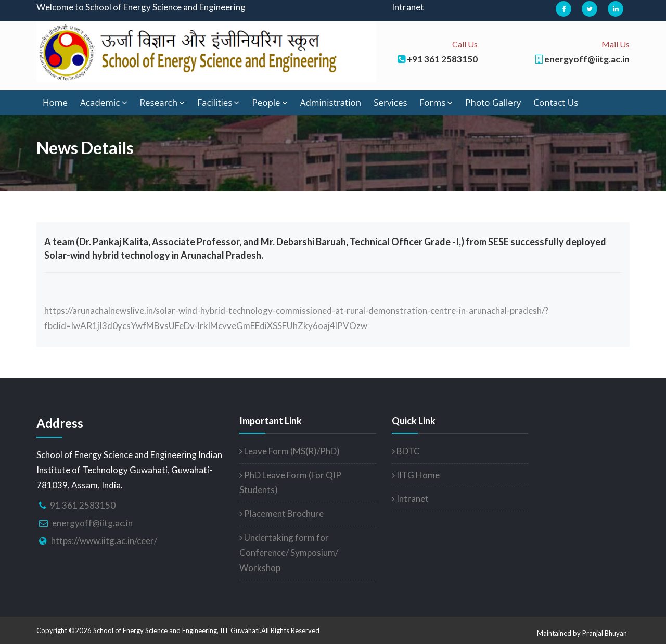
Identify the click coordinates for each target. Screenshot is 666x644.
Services (390, 102)
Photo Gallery (493, 102)
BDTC (406, 451)
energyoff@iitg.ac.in (92, 523)
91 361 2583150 (83, 505)
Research (163, 102)
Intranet (408, 7)
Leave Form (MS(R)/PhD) (290, 451)
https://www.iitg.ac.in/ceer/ (104, 541)
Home (55, 102)
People (270, 102)
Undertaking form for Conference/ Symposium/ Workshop (289, 553)
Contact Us (556, 102)
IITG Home (416, 475)
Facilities (218, 102)
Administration (331, 102)
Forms (437, 102)
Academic (104, 102)
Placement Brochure (281, 514)
